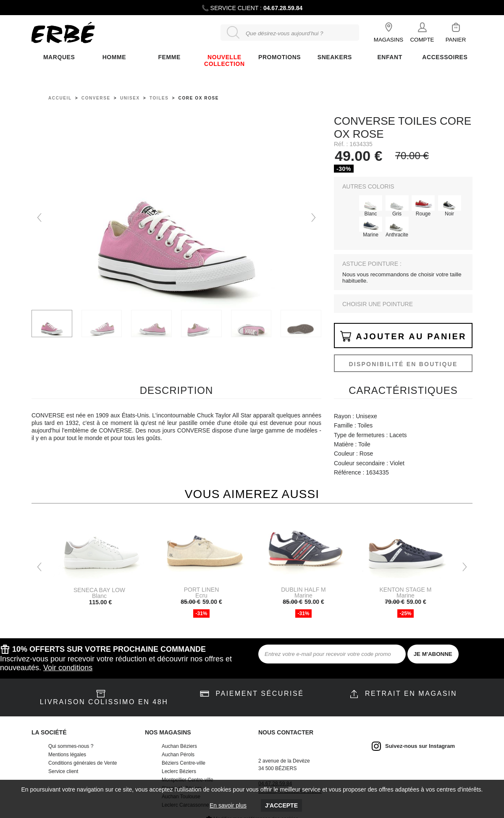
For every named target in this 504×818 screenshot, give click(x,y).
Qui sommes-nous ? (71, 746)
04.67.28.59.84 (283, 8)
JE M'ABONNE (433, 654)
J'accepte (281, 805)
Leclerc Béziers (179, 771)
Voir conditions (68, 668)
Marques (59, 57)
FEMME (169, 57)
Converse (96, 98)
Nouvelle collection (224, 60)
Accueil (60, 98)
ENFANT (390, 57)
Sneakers (335, 57)
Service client (63, 771)
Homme (114, 57)
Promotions (280, 57)
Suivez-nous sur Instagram (420, 746)
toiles (159, 98)
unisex (130, 98)
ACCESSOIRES (445, 57)
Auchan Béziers (179, 746)
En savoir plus (228, 805)
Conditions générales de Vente (83, 763)
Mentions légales (67, 755)
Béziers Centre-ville (184, 763)
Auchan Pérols (178, 755)
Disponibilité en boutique (403, 364)
